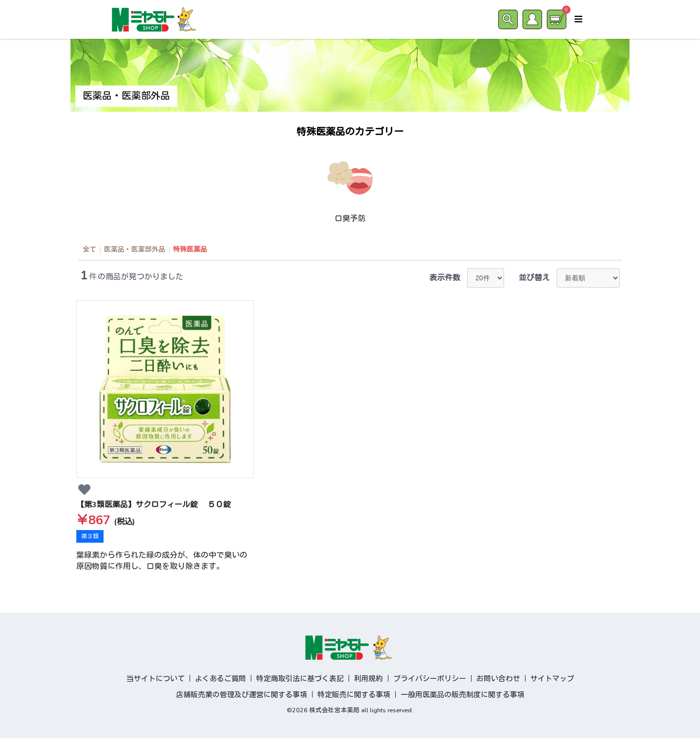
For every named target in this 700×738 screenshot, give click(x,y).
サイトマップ (552, 679)
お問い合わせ (498, 679)
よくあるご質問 (220, 679)
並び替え (534, 278)
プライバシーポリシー (430, 679)
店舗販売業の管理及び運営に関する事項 (242, 695)
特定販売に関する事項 (354, 695)
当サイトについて (156, 679)
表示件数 (445, 278)
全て (89, 249)
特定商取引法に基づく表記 (300, 679)
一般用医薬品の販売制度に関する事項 (463, 695)
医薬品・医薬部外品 (135, 249)
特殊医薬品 (190, 249)
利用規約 (368, 679)
